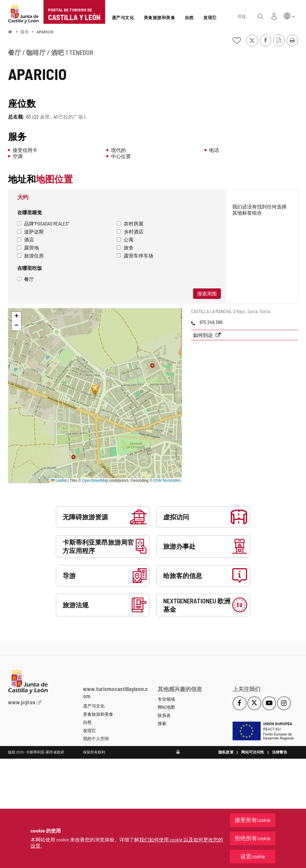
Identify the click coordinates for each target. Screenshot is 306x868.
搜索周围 (207, 294)
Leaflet (59, 480)
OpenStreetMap (95, 480)
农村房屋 (130, 223)
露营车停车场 (135, 256)
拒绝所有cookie (253, 838)
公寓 (125, 239)
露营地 (28, 247)
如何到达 (203, 335)
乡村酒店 (130, 231)
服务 (25, 32)
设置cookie (253, 856)
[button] (289, 16)
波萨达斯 (31, 231)
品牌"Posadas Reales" (43, 223)
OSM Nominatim (167, 480)
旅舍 (125, 247)
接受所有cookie (253, 820)
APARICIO (45, 32)
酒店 (26, 239)
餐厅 (26, 279)
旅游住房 (31, 256)
